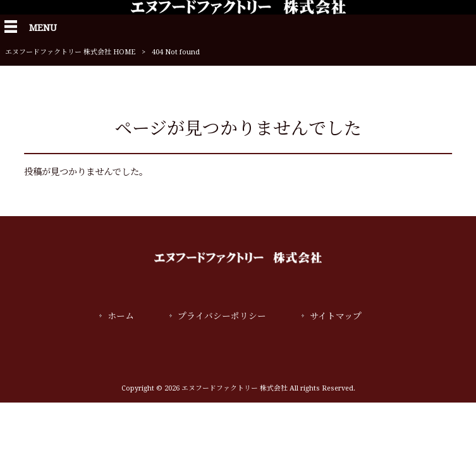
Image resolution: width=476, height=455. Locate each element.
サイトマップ (336, 316)
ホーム (121, 316)
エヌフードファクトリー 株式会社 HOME (70, 52)
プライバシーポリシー (222, 316)
